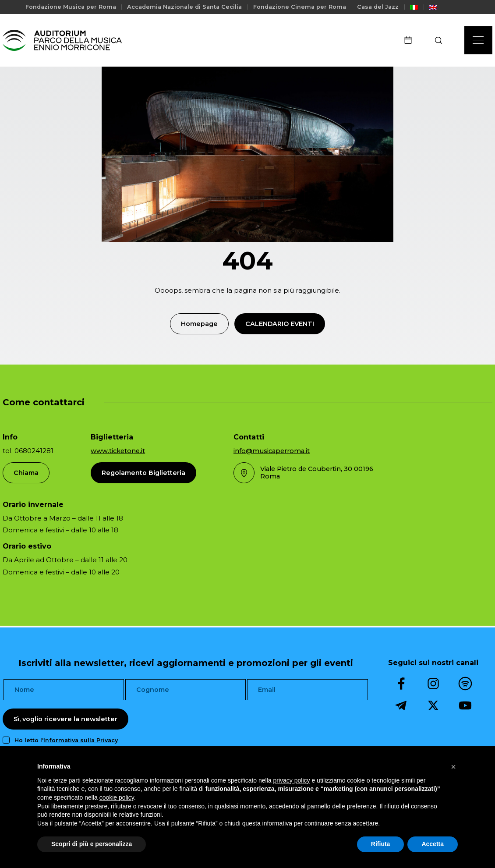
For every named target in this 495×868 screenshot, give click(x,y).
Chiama (26, 473)
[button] (453, 767)
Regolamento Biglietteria (143, 473)
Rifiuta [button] (381, 844)
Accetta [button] (433, 844)
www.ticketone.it (118, 451)
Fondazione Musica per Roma (71, 7)
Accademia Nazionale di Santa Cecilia (184, 7)
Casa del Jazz (378, 7)
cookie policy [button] (117, 797)
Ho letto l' (66, 740)
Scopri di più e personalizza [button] (92, 844)
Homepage (199, 324)
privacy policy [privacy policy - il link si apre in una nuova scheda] (292, 780)
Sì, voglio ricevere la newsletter (65, 719)
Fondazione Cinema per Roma (300, 7)
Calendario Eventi (280, 324)
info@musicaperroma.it (272, 451)
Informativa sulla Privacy (81, 740)
